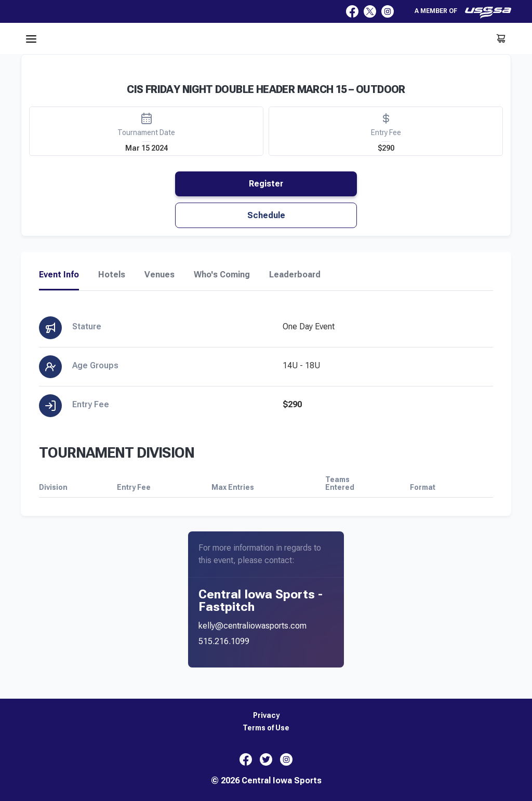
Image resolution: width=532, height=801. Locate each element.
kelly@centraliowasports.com (252, 626)
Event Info (59, 275)
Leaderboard (295, 275)
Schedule (266, 215)
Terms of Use (266, 728)
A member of (463, 12)
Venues (159, 275)
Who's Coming (222, 275)
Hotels (112, 275)
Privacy (266, 716)
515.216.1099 (224, 641)
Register (266, 184)
